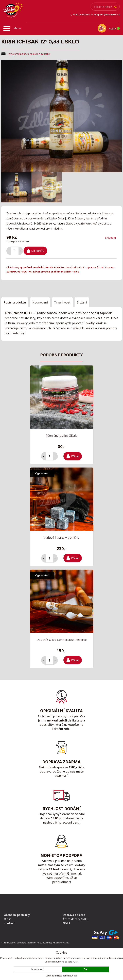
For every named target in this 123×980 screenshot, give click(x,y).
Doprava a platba (74, 915)
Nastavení (38, 969)
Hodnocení (40, 302)
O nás (8, 919)
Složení (82, 302)
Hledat (115, 7)
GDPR (67, 923)
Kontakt (9, 923)
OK (85, 969)
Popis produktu (15, 302)
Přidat (75, 456)
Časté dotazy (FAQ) (76, 919)
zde (75, 976)
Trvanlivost (62, 302)
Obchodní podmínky (17, 915)
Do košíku (38, 251)
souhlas (75, 958)
